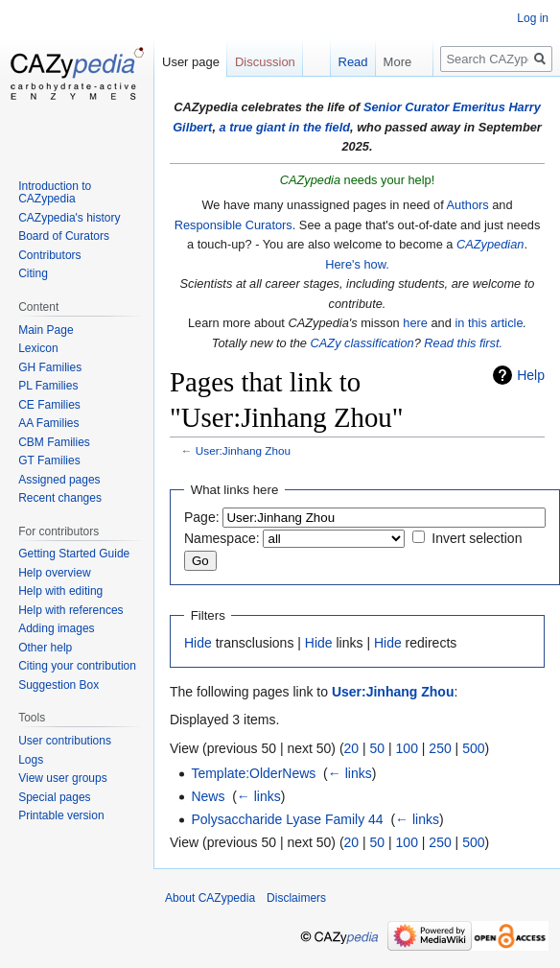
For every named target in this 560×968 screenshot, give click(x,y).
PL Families (48, 386)
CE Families (49, 405)
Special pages (54, 797)
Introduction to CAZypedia (55, 193)
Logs (31, 760)
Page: (202, 517)
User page (191, 62)
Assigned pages (59, 480)
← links (350, 773)
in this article (489, 323)
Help (531, 375)
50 (378, 748)
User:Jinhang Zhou (243, 450)
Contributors (49, 255)
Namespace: (222, 538)
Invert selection (477, 538)
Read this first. (463, 343)
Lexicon (38, 348)
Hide (198, 643)
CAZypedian (490, 244)
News (208, 796)
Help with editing (60, 591)
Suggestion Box (58, 685)
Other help (45, 648)
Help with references (70, 610)
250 (440, 748)
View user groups (63, 778)
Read (322, 100)
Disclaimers (296, 898)
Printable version (61, 815)
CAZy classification (362, 343)
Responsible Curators (233, 225)
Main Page (46, 330)
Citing (33, 273)
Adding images (56, 628)
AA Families (48, 423)
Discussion (265, 62)
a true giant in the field (285, 127)
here (415, 323)
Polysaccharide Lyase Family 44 (287, 819)
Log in (533, 18)
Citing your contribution (77, 666)
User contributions (65, 741)
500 (473, 748)
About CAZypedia (210, 898)
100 (407, 748)
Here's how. (357, 264)
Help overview (54, 573)
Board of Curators (64, 236)
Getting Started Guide (74, 554)
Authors (468, 205)
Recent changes (60, 498)
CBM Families (54, 442)
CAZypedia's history (69, 218)
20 (352, 748)
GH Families (50, 367)
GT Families (49, 460)
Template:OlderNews (253, 773)
